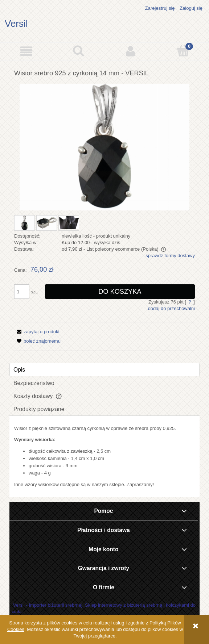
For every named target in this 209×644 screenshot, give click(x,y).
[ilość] (22, 292)
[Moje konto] (131, 51)
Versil (16, 24)
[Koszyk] (183, 51)
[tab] (104, 370)
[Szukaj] (78, 51)
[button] (26, 51)
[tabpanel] (104, 457)
